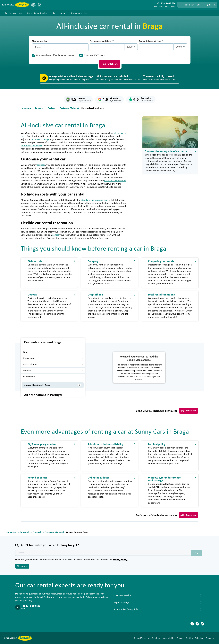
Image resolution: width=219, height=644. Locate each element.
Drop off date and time (152, 41)
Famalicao (53, 358)
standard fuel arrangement (95, 200)
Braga (53, 352)
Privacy (180, 638)
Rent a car (188, 411)
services (41, 165)
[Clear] (86, 47)
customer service (169, 7)
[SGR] (39, 5)
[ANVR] (33, 5)
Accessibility (169, 638)
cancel (56, 235)
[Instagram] (197, 624)
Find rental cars (110, 64)
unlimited (40, 139)
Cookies (189, 638)
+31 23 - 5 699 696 (31, 606)
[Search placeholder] (197, 553)
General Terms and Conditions (147, 638)
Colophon (199, 638)
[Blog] (202, 624)
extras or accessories (115, 181)
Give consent (22, 566)
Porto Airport (53, 364)
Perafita (53, 371)
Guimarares (53, 377)
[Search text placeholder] (103, 553)
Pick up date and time (102, 41)
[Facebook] (192, 624)
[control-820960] (107, 47)
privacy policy (120, 560)
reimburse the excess (32, 146)
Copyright (210, 638)
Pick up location (40, 41)
